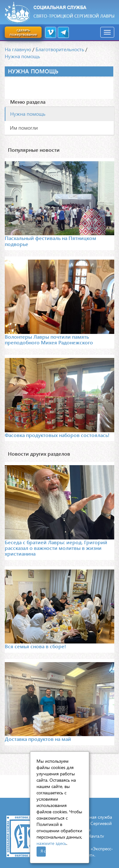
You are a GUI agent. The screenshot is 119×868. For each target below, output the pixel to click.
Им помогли (24, 128)
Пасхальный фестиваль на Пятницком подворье (50, 241)
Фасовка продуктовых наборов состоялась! (57, 435)
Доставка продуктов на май (38, 739)
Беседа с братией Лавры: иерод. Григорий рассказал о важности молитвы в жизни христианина (56, 548)
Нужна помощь (22, 56)
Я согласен (43, 851)
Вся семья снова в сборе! (35, 646)
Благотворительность (60, 49)
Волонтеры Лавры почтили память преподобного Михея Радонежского (49, 339)
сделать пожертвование (23, 32)
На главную (18, 49)
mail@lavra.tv (91, 836)
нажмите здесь (51, 843)
